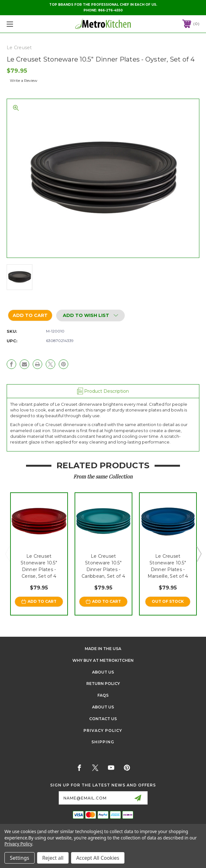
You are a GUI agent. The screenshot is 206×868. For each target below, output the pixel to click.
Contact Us (103, 719)
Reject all (53, 858)
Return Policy (103, 684)
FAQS (103, 695)
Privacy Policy (103, 730)
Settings (20, 858)
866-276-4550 (110, 10)
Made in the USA (103, 649)
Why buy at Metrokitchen (103, 660)
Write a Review (24, 80)
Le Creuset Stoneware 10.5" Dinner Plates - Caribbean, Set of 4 (103, 566)
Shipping (103, 742)
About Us (103, 672)
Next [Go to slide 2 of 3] (199, 554)
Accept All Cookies (98, 858)
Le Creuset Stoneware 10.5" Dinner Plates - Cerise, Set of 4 (39, 566)
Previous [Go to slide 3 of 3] (7, 554)
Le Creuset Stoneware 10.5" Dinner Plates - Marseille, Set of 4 (168, 566)
